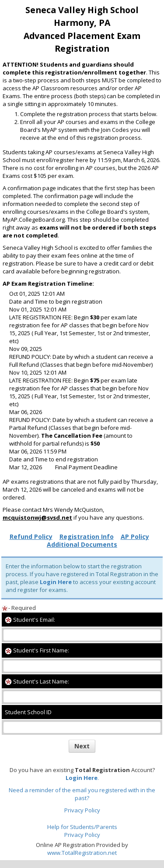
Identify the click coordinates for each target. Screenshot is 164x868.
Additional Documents (82, 544)
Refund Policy (31, 537)
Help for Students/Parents (82, 827)
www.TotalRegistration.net (82, 853)
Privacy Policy (82, 810)
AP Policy (135, 537)
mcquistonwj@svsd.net (37, 517)
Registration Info (87, 537)
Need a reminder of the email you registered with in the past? (82, 794)
